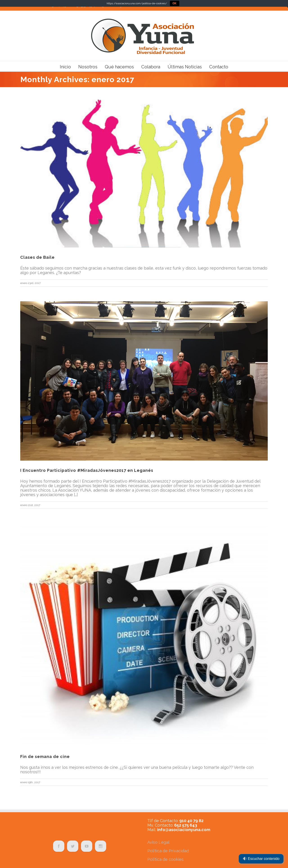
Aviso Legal (158, 842)
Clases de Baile (37, 257)
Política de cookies (165, 859)
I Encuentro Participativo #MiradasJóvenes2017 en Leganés (87, 470)
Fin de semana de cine (45, 757)
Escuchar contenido (261, 859)
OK (175, 3)
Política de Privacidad (168, 851)
